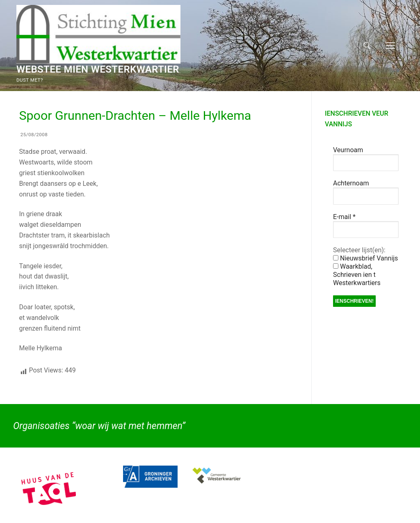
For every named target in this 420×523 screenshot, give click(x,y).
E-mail (344, 217)
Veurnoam (348, 150)
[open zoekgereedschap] (367, 46)
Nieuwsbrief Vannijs (365, 258)
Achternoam (351, 183)
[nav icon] (390, 46)
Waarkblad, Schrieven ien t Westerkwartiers (357, 275)
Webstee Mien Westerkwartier (98, 69)
